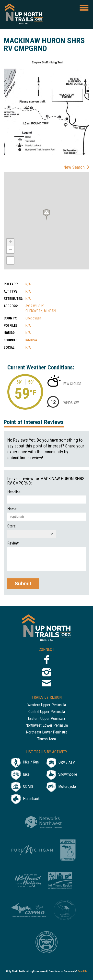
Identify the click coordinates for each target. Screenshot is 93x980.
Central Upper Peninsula (47, 712)
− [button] (10, 250)
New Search (74, 167)
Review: (13, 543)
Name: (12, 509)
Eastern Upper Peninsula (46, 719)
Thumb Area (46, 739)
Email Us (83, 971)
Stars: (12, 526)
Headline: (14, 492)
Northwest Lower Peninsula (47, 726)
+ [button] (10, 242)
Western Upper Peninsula (47, 705)
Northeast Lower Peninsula (47, 732)
